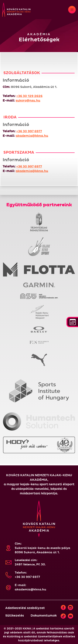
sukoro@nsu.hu (28, 101)
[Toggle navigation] (72, 10)
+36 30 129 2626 (29, 96)
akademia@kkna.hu (32, 136)
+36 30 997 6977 (29, 131)
